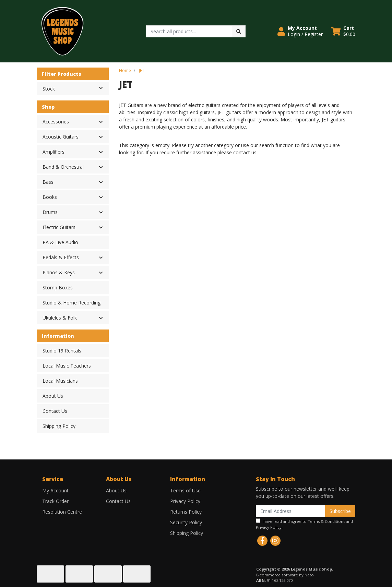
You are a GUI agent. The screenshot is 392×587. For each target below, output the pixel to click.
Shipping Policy (59, 426)
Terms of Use (185, 490)
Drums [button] (50, 212)
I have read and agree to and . (304, 524)
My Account (55, 490)
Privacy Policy (185, 501)
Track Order (55, 501)
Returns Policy (186, 512)
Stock (75, 88)
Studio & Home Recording (72, 303)
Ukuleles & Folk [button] (60, 318)
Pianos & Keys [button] (59, 272)
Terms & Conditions (326, 521)
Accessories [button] (56, 122)
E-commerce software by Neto (285, 575)
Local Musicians (60, 381)
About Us (53, 396)
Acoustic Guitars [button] (61, 137)
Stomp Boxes (58, 287)
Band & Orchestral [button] (63, 167)
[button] (300, 31)
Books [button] (50, 197)
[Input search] (189, 31)
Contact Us (55, 411)
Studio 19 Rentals (62, 351)
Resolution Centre (62, 512)
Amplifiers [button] (54, 152)
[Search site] (239, 31)
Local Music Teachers (67, 366)
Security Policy (186, 522)
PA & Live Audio (60, 242)
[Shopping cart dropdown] (343, 31)
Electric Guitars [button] (59, 227)
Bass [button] (48, 182)
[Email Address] (291, 511)
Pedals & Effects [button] (61, 257)
